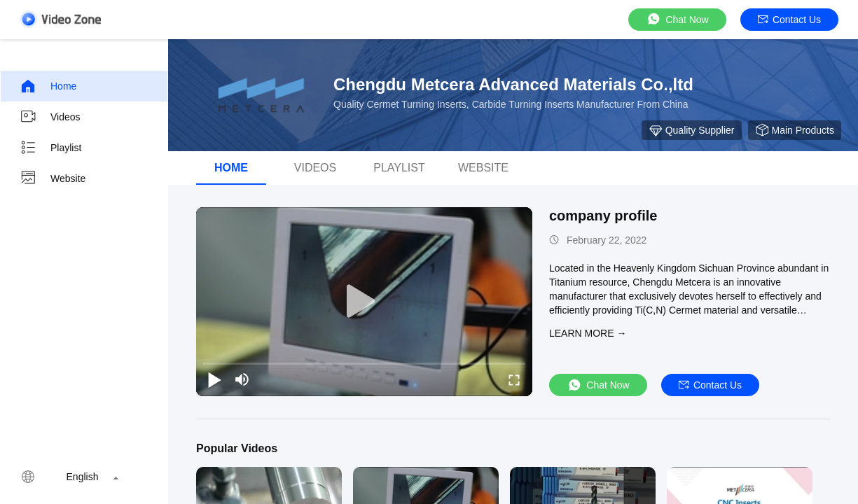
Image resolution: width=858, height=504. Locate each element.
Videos (50, 117)
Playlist (50, 148)
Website (53, 178)
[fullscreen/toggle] (514, 379)
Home (48, 86)
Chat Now (677, 19)
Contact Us (789, 20)
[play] (364, 302)
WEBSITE (483, 168)
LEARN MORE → (588, 333)
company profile (603, 216)
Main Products (795, 130)
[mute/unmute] (242, 379)
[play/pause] (214, 379)
